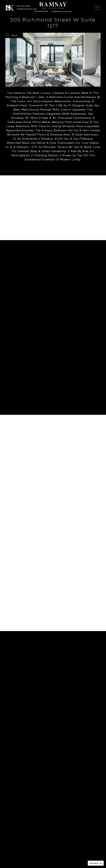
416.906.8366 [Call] (24, 6)
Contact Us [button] (96, 863)
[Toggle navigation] (98, 8)
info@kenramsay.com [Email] (27, 9)
